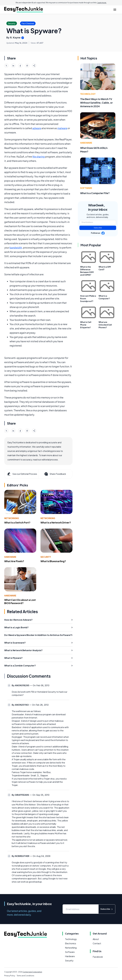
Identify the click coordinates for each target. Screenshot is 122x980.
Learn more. (102, 3)
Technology (88, 94)
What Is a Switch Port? (17, 522)
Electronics (71, 943)
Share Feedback (55, 474)
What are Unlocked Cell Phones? (105, 325)
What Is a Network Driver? (56, 522)
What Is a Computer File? (95, 193)
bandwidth (16, 248)
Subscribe (98, 228)
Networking (12, 518)
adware (37, 128)
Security (46, 557)
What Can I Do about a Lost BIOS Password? (20, 601)
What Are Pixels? (14, 561)
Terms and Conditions (25, 976)
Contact (97, 943)
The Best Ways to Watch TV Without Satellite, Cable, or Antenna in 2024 (96, 103)
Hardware (10, 557)
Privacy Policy (10, 976)
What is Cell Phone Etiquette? (86, 325)
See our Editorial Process (22, 474)
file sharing (39, 157)
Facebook (98, 957)
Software (86, 188)
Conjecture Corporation (32, 972)
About (96, 939)
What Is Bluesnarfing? (53, 561)
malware (62, 128)
